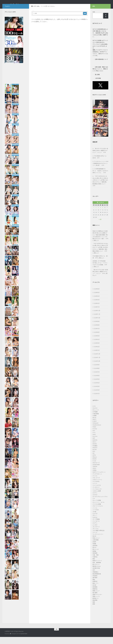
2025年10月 (97, 325)
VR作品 (94, 477)
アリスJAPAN (96, 489)
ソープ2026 (96, 517)
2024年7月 (97, 379)
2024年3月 (97, 393)
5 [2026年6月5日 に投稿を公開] (103, 215)
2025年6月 (97, 339)
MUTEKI (95, 457)
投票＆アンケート (97, 568)
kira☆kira (95, 443)
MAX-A (94, 449)
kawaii (94, 441)
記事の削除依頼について (101, 66)
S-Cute (94, 468)
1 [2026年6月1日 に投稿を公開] (94, 215)
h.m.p (94, 440)
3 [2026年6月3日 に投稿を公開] (98, 215)
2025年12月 (97, 318)
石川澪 (94, 592)
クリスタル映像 (97, 511)
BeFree (94, 425)
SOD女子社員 (96, 472)
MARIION (95, 447)
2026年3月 (97, 307)
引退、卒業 (96, 562)
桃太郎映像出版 (97, 581)
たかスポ (95, 521)
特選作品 (95, 588)
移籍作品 (95, 596)
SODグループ (96, 470)
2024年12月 (97, 361)
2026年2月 (97, 310)
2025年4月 (97, 347)
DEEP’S (94, 426)
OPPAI (94, 462)
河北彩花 (95, 583)
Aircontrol (95, 415)
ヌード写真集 (96, 526)
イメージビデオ (97, 492)
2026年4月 (97, 303)
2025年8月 (97, 332)
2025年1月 (97, 357)
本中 (94, 577)
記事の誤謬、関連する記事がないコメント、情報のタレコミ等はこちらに (100, 76)
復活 (94, 566)
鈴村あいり (96, 605)
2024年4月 (97, 390)
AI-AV (94, 413)
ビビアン (95, 530)
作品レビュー (96, 545)
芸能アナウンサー (97, 602)
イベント (95, 490)
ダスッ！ (95, 522)
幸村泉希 (95, 560)
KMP (94, 445)
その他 (94, 519)
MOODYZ (95, 455)
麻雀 (94, 611)
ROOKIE (95, 466)
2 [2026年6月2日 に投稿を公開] (96, 215)
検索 (94, 19)
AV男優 (94, 423)
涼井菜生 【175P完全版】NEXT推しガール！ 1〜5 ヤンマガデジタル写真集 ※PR (100, 270)
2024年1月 (97, 401)
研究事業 (95, 594)
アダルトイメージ (97, 487)
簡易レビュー (96, 598)
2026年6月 (97, 296)
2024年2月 (97, 397)
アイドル (95, 483)
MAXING (95, 451)
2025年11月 (97, 321)
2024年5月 (97, 386)
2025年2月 (97, 354)
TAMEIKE (95, 474)
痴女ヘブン (96, 590)
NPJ (93, 460)
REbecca (95, 464)
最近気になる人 (97, 573)
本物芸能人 (96, 579)
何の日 (94, 543)
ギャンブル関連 (97, 507)
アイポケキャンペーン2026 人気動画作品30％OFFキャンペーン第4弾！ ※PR (101, 170)
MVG (94, 458)
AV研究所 (12, 5)
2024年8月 (97, 375)
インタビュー (96, 494)
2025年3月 (97, 350)
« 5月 (100, 227)
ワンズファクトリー (98, 541)
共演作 (94, 549)
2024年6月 (97, 383)
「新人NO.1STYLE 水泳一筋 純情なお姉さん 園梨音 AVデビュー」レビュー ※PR (100, 158)
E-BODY (95, 428)
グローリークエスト (98, 513)
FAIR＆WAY (96, 430)
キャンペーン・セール (98, 509)
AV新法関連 (96, 421)
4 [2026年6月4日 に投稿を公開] (100, 215)
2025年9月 (97, 328)
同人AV (94, 555)
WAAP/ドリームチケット (99, 479)
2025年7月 (97, 336)
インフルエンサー (97, 496)
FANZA (94, 434)
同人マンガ (96, 556)
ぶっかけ (95, 532)
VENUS (94, 475)
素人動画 (95, 600)
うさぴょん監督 (97, 498)
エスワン (95, 500)
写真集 (94, 551)
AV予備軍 (95, 419)
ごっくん (95, 515)
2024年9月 (97, 372)
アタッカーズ (96, 485)
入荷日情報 (98, 85)
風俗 (94, 609)
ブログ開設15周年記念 (99, 538)
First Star (95, 436)
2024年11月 (97, 365)
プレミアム (96, 536)
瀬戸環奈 (95, 585)
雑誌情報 (95, 607)
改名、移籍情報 (97, 570)
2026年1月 (97, 314)
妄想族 (94, 558)
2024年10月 (97, 368)
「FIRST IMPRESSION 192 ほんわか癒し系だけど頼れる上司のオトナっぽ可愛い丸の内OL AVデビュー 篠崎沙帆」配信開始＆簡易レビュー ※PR (100, 254)
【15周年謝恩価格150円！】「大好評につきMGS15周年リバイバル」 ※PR (100, 178)
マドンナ (95, 539)
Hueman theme (24, 641)
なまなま (95, 524)
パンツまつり (96, 528)
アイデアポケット (97, 481)
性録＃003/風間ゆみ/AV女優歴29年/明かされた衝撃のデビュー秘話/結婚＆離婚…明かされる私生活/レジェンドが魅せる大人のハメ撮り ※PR (100, 242)
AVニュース (96, 417)
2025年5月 (97, 343)
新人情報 (97, 82)
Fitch (94, 438)
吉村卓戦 (95, 553)
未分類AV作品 (96, 575)
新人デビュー (96, 571)
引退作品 (95, 564)
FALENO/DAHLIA (97, 432)
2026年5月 (97, 300)
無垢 (94, 587)
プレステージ (96, 534)
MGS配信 (95, 453)
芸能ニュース (96, 603)
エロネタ (95, 502)
